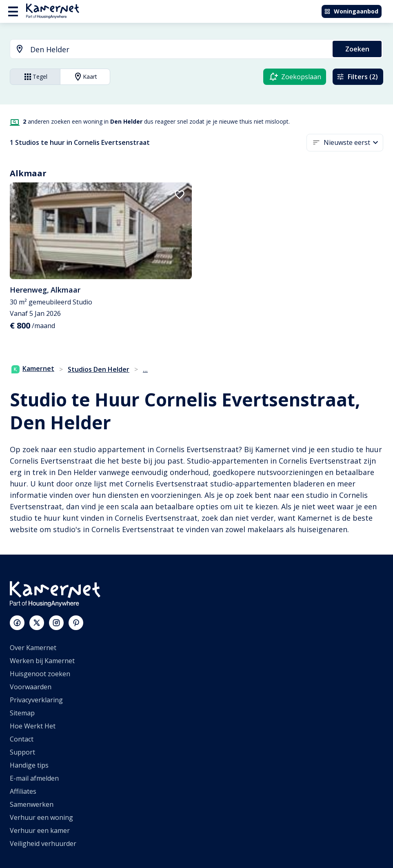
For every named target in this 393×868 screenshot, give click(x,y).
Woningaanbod (351, 11)
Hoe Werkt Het (33, 726)
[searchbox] (179, 50)
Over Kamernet (33, 648)
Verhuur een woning (41, 817)
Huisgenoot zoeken (40, 674)
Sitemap (22, 713)
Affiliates (23, 791)
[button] (353, 143)
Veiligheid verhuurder (43, 844)
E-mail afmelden (34, 778)
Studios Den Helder (99, 369)
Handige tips (29, 765)
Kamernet (33, 369)
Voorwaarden (31, 687)
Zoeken (357, 49)
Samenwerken (32, 804)
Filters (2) (357, 77)
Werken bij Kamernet (42, 661)
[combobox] (167, 50)
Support (22, 752)
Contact (22, 739)
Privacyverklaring (36, 700)
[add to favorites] (180, 195)
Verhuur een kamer (40, 830)
